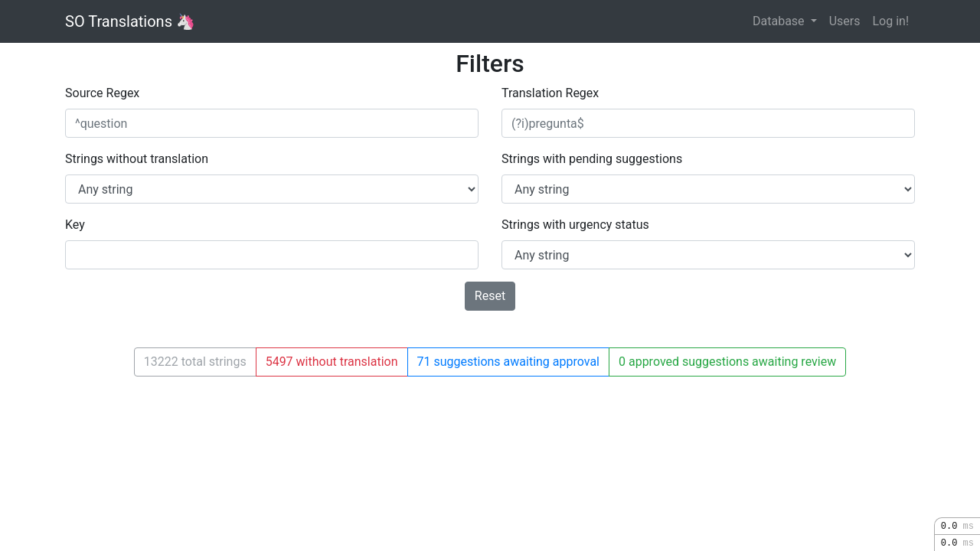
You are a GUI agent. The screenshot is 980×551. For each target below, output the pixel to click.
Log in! (890, 21)
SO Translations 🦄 (130, 21)
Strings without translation (137, 159)
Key (75, 225)
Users (845, 21)
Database (780, 21)
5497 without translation (332, 362)
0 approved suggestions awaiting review (727, 362)
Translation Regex (550, 93)
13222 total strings (195, 362)
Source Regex (102, 93)
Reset (490, 296)
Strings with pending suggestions (592, 159)
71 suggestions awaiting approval (508, 362)
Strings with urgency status (575, 225)
